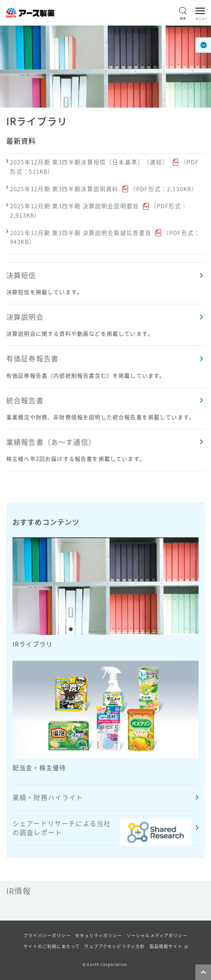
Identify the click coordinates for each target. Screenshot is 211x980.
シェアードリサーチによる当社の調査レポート (102, 832)
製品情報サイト (166, 946)
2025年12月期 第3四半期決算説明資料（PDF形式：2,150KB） (104, 189)
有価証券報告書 (32, 358)
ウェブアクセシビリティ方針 (114, 946)
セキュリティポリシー (99, 936)
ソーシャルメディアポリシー (157, 936)
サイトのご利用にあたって (52, 946)
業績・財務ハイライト (48, 797)
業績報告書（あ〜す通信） (51, 442)
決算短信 (21, 275)
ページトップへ (202, 980)
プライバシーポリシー (47, 936)
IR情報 (19, 891)
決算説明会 (25, 317)
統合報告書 (25, 400)
